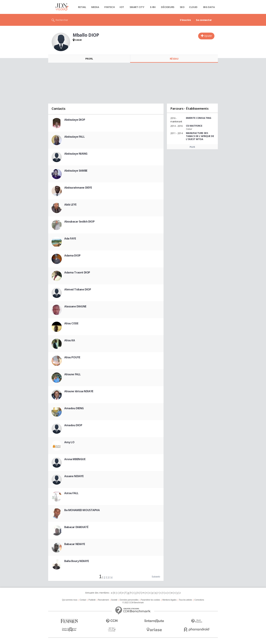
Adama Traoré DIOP (77, 272)
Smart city (137, 7)
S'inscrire (185, 20)
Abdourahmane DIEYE (78, 188)
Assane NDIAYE (74, 476)
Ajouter (208, 36)
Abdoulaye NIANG (76, 154)
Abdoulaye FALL (74, 137)
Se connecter (204, 20)
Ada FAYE (70, 238)
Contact (83, 600)
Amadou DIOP (73, 425)
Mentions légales (169, 600)
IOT (122, 7)
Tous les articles (185, 600)
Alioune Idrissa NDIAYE (79, 391)
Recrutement (103, 600)
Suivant (155, 577)
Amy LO (69, 442)
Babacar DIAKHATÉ (76, 527)
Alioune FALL (73, 374)
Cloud (193, 7)
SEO (182, 7)
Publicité (92, 600)
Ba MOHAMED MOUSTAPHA (82, 510)
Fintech (110, 7)
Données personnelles (129, 600)
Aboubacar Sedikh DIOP (79, 222)
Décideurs (168, 7)
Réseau (174, 59)
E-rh (153, 7)
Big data (209, 7)
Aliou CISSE (71, 323)
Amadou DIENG (74, 408)
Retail (82, 7)
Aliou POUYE (72, 357)
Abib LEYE (70, 205)
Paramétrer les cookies (150, 600)
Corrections (199, 600)
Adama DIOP (72, 255)
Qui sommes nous (70, 600)
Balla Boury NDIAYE (77, 561)
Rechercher (62, 20)
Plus (192, 147)
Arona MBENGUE (75, 459)
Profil (89, 59)
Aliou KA (70, 340)
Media (95, 7)
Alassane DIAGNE (75, 306)
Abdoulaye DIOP (75, 120)
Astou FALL (71, 493)
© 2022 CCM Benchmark (133, 603)
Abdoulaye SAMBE (76, 171)
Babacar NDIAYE (75, 544)
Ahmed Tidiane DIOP (78, 289)
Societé (114, 600)
